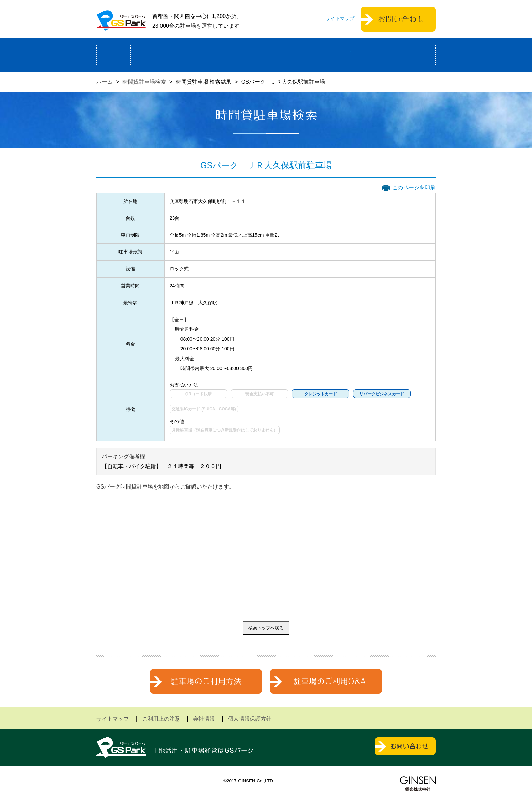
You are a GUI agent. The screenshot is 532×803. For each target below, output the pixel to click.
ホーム (113, 55)
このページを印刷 (414, 187)
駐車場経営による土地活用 (198, 55)
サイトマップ (340, 18)
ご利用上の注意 (161, 719)
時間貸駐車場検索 (144, 82)
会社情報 (204, 719)
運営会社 (393, 55)
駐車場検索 (309, 55)
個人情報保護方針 (250, 719)
